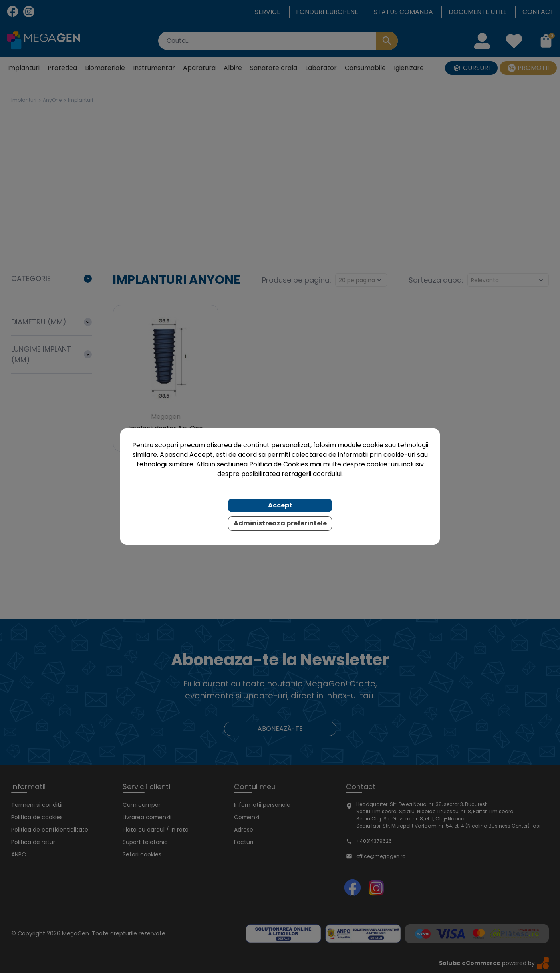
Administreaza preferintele (280, 523)
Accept (280, 505)
